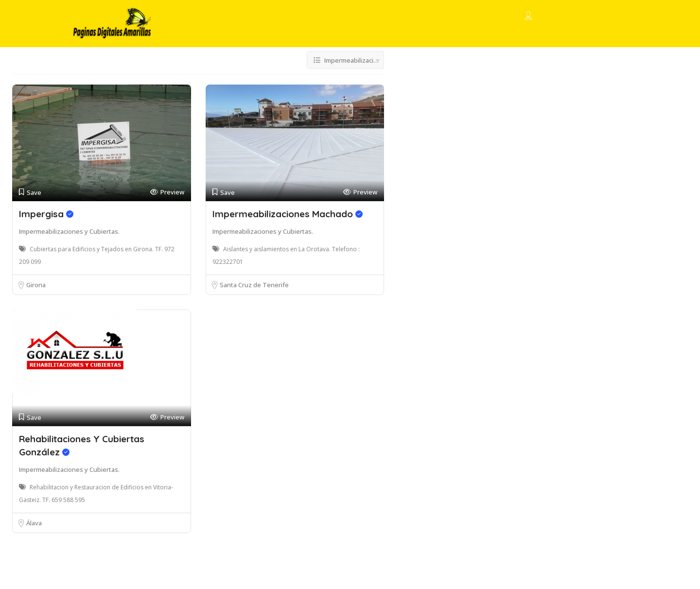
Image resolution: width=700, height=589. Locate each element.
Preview (167, 192)
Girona (36, 285)
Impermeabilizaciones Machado (288, 214)
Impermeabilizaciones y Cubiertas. (69, 231)
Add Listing (594, 16)
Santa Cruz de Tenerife (254, 285)
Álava (34, 523)
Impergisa (46, 214)
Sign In (546, 17)
